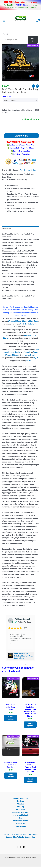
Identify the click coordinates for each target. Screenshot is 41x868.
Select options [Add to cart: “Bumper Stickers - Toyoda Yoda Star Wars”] (11, 776)
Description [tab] (6, 229)
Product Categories (20, 798)
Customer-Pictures (21, 821)
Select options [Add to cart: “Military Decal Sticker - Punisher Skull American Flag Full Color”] (30, 780)
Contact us (20, 824)
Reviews (20, 801)
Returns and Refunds (20, 815)
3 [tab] (22, 665)
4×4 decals (26, 352)
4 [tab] (25, 665)
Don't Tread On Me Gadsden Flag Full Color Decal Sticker (23, 656)
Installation (20, 810)
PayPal (36, 358)
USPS (29, 361)
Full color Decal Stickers (28, 170)
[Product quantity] (30, 129)
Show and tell (20, 826)
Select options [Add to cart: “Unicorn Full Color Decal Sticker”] (11, 718)
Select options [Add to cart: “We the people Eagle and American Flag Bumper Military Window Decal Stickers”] (30, 724)
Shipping (20, 807)
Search (6, 34)
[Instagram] (21, 847)
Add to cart (21, 136)
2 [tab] (19, 665)
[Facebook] (17, 847)
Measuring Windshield (20, 812)
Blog (20, 818)
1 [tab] (16, 665)
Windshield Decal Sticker (18, 321)
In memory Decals (29, 355)
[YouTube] (24, 847)
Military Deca (33, 321)
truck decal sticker (27, 324)
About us (21, 804)
